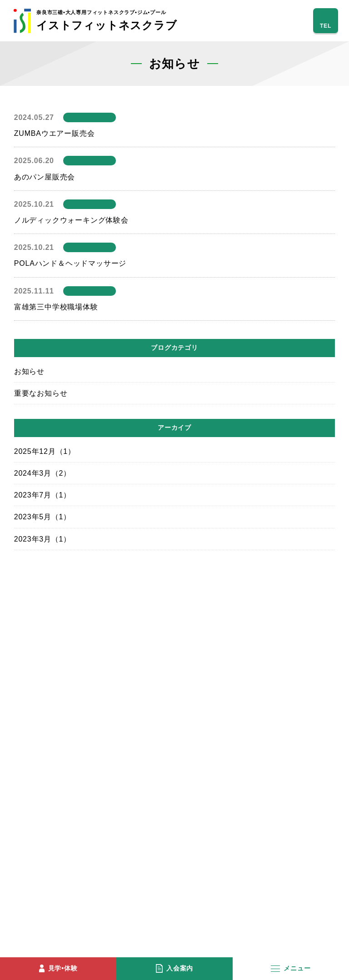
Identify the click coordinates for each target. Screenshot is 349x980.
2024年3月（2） (42, 473)
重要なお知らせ (41, 393)
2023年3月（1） (42, 539)
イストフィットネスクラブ (107, 20)
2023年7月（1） (42, 495)
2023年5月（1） (42, 517)
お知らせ (29, 371)
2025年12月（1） (45, 451)
